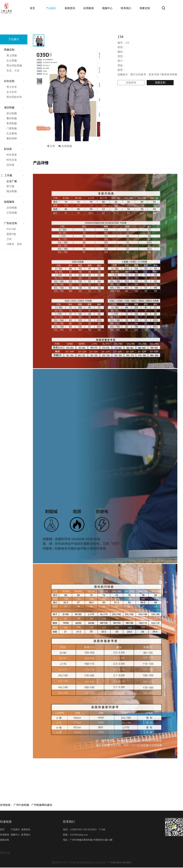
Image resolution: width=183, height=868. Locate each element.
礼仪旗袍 (12, 133)
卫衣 (9, 239)
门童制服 (12, 128)
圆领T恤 (11, 234)
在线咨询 (131, 83)
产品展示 (51, 8)
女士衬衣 (12, 92)
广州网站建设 (115, 863)
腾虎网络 (127, 863)
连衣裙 (10, 165)
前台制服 (12, 113)
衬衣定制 (9, 81)
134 (63, 21)
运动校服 (12, 208)
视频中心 (107, 8)
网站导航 (5, 853)
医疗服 (10, 186)
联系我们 (126, 8)
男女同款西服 (14, 66)
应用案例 (89, 8)
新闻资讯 (70, 8)
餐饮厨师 (12, 138)
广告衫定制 (11, 223)
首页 (32, 8)
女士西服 (12, 61)
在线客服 (65, 146)
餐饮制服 (12, 118)
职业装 (8, 149)
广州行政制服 (21, 805)
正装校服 (12, 213)
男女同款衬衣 (14, 97)
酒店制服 (9, 107)
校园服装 (9, 202)
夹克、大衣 (13, 71)
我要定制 (145, 8)
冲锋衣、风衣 (14, 244)
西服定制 (9, 50)
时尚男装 (12, 155)
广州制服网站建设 (42, 805)
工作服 (40, 21)
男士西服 (12, 55)
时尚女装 (12, 160)
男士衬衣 (12, 87)
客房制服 (12, 123)
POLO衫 (11, 229)
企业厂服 (52, 21)
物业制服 (12, 191)
